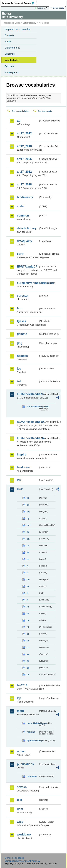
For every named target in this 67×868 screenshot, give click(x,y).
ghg (20, 343)
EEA (19, 3)
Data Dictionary (29, 23)
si (28, 661)
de (28, 532)
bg (28, 512)
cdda (20, 206)
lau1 (20, 480)
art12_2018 (24, 146)
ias (19, 369)
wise (20, 822)
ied (19, 381)
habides (22, 356)
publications (25, 764)
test (19, 800)
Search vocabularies (20, 111)
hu (28, 580)
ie (28, 586)
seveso (22, 787)
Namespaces (12, 72)
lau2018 (22, 685)
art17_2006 (24, 159)
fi (28, 566)
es (28, 559)
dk (28, 539)
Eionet (18, 23)
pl (28, 634)
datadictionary (27, 228)
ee (28, 546)
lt (28, 600)
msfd (20, 711)
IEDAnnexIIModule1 (28, 394)
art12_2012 (24, 133)
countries (32, 776)
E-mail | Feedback (14, 858)
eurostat (23, 296)
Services (9, 66)
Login (40, 8)
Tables (8, 42)
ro (28, 647)
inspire (22, 454)
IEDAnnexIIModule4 (28, 438)
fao (19, 308)
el (28, 552)
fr (28, 573)
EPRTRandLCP (27, 267)
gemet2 (22, 334)
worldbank (24, 834)
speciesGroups (33, 741)
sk (28, 668)
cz (28, 525)
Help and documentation (18, 29)
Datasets (9, 35)
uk (28, 675)
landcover (24, 467)
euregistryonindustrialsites (28, 283)
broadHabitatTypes (33, 723)
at (28, 498)
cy (28, 518)
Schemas (10, 54)
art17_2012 (24, 172)
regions (31, 732)
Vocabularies (12, 60)
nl (28, 627)
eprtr (20, 254)
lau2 (20, 489)
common (23, 216)
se (28, 654)
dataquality (24, 241)
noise (21, 751)
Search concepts (45, 111)
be (28, 505)
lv (28, 613)
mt (28, 620)
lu (28, 607)
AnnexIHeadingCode (33, 407)
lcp (19, 698)
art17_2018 (24, 184)
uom (20, 809)
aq (19, 121)
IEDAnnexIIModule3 (28, 422)
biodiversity (25, 197)
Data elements (12, 48)
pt (28, 641)
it (28, 593)
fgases (22, 321)
